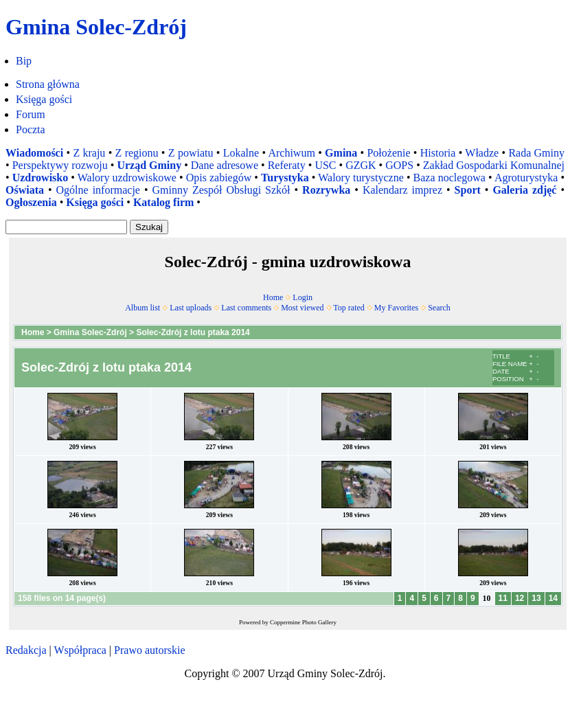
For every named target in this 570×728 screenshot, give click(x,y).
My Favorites (396, 308)
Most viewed (302, 308)
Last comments (246, 308)
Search (439, 308)
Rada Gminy (536, 153)
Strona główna (48, 84)
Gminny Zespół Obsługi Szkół (221, 190)
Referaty (287, 165)
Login (303, 297)
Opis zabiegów (219, 178)
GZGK (361, 165)
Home (273, 297)
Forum (31, 114)
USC (325, 165)
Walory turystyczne (361, 178)
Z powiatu (191, 153)
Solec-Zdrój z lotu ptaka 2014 (193, 332)
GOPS (399, 165)
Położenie (388, 153)
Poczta (31, 129)
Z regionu (137, 153)
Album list (142, 308)
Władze (482, 153)
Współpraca (80, 650)
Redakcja (26, 650)
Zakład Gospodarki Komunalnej (494, 165)
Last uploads (191, 308)
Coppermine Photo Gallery (303, 622)
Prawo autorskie (150, 650)
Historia (438, 153)
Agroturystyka (526, 178)
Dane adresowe (225, 165)
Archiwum (291, 153)
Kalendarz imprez (402, 190)
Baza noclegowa (449, 178)
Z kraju (89, 153)
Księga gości (44, 99)
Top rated (349, 308)
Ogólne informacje (98, 190)
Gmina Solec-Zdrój (90, 332)
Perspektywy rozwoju (60, 165)
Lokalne (241, 153)
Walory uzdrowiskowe (127, 178)
